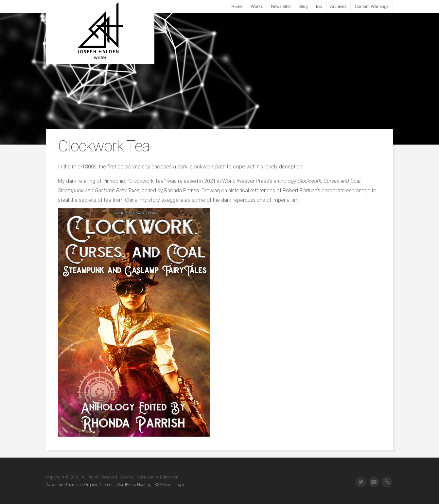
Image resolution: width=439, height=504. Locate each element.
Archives (339, 6)
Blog (304, 6)
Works (257, 6)
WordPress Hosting (134, 485)
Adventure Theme (62, 485)
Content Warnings (372, 6)
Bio (319, 6)
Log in (180, 485)
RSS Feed (163, 485)
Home (237, 6)
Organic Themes (99, 485)
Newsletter (281, 6)
